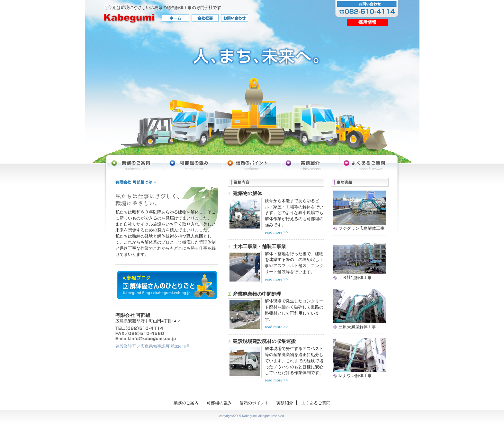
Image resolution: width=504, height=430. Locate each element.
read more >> (277, 232)
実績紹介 (285, 403)
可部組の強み (219, 403)
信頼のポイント (254, 403)
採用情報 (367, 22)
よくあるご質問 (316, 403)
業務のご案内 (186, 403)
